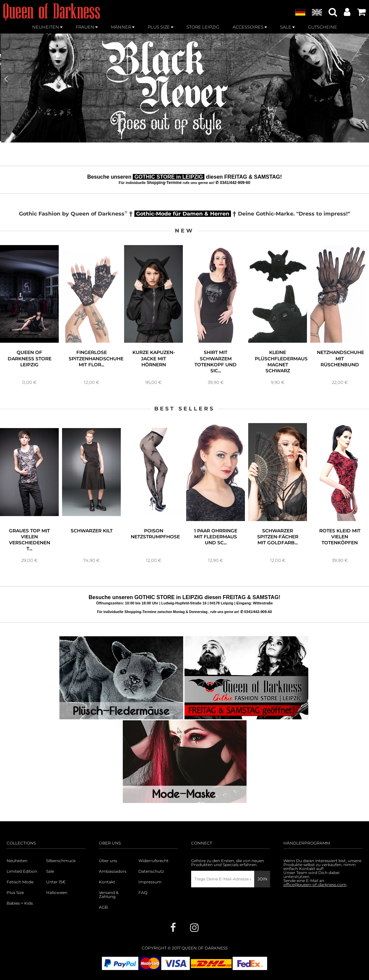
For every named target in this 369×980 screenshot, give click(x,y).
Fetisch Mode (20, 882)
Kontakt (107, 882)
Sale (50, 871)
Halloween (57, 893)
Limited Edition (22, 871)
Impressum (150, 882)
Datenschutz (151, 871)
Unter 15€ (56, 882)
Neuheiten (17, 861)
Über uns (108, 861)
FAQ (143, 893)
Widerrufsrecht (153, 861)
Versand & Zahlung (109, 895)
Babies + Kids (20, 903)
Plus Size (15, 893)
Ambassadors (113, 871)
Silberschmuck (61, 861)
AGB (103, 907)
